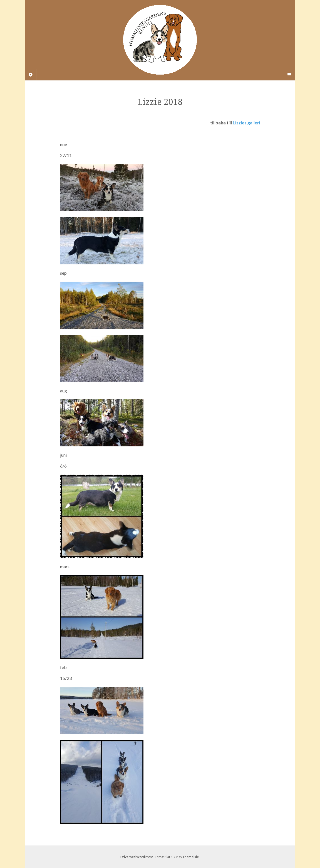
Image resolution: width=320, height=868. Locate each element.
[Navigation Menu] (289, 75)
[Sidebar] (31, 75)
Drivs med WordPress (137, 857)
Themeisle (191, 857)
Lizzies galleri (246, 123)
